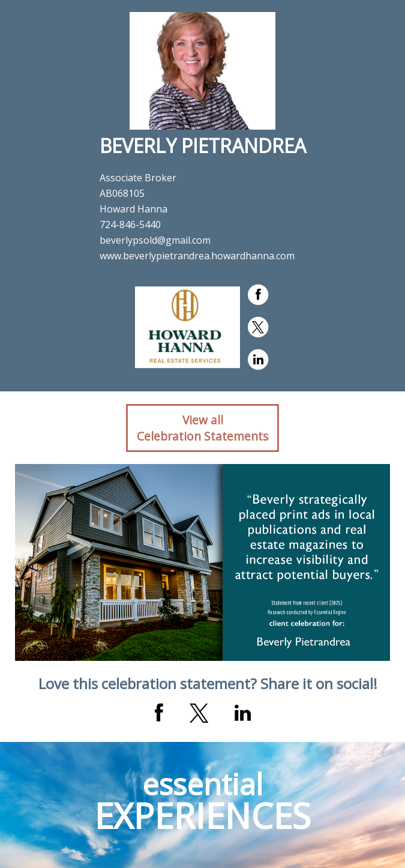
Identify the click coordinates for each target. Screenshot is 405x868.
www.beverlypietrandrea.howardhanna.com (197, 256)
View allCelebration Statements (202, 428)
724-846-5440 (130, 225)
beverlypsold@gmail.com (155, 240)
